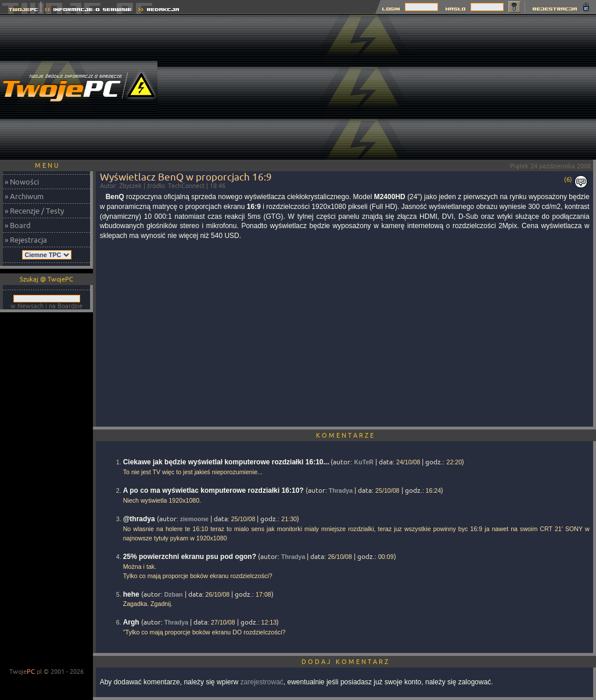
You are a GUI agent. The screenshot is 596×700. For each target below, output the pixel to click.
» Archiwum (24, 196)
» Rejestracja (26, 240)
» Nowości (22, 182)
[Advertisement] (514, 87)
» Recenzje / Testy (34, 211)
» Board (18, 225)
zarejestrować (262, 682)
